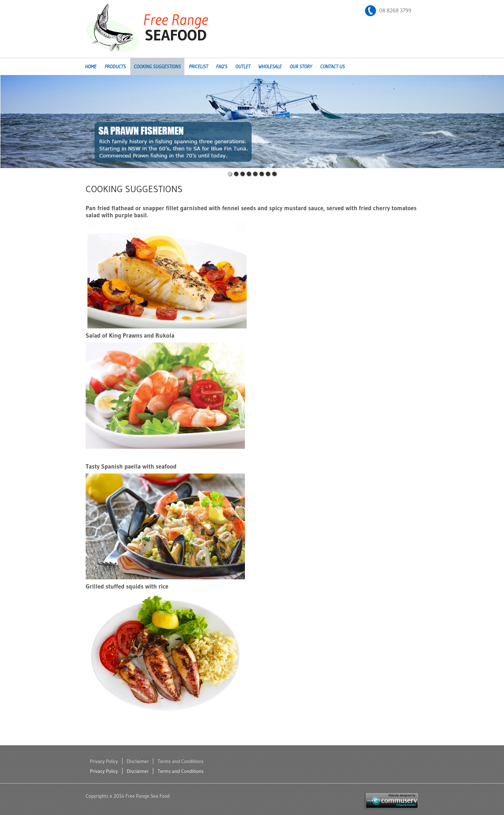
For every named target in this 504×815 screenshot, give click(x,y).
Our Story (301, 67)
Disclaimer (138, 761)
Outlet (243, 67)
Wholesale (270, 67)
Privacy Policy (104, 761)
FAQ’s (222, 67)
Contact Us (333, 67)
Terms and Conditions (181, 761)
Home (91, 67)
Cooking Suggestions (157, 67)
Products (115, 67)
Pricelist (198, 67)
